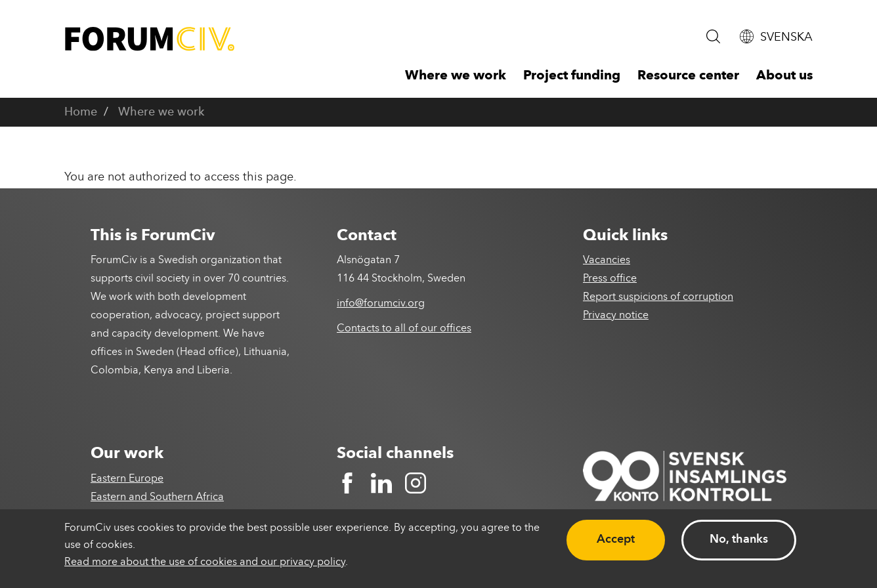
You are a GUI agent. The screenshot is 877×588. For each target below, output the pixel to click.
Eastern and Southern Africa (157, 497)
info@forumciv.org (381, 304)
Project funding (572, 76)
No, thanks (739, 539)
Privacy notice (616, 316)
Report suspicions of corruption (658, 297)
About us (784, 76)
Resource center (688, 76)
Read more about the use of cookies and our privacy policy (205, 562)
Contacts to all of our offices (404, 329)
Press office (610, 279)
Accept (616, 539)
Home (81, 112)
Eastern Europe (127, 479)
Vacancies (607, 261)
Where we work (456, 76)
